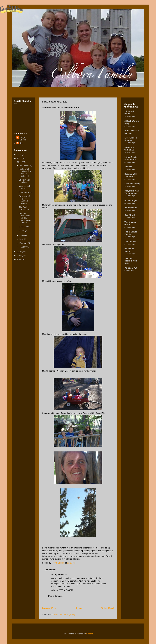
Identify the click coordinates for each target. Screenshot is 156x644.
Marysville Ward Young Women (132, 192)
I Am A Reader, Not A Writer (131, 158)
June (22, 235)
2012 (20, 158)
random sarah (131, 208)
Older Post (107, 608)
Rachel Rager (131, 201)
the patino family (129, 250)
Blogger (90, 634)
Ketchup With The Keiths (131, 175)
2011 (20, 162)
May (22, 239)
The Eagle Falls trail (24, 208)
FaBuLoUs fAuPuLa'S (129, 149)
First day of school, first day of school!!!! (25, 173)
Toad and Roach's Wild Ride (131, 261)
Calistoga (23, 230)
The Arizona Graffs (130, 223)
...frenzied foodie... (129, 112)
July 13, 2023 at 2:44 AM (62, 590)
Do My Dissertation (70, 581)
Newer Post (49, 608)
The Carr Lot (130, 241)
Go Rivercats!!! (25, 192)
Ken (21, 143)
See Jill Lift (130, 215)
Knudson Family (132, 184)
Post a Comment (56, 596)
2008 (20, 259)
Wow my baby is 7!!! (25, 187)
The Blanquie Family (131, 233)
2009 (20, 255)
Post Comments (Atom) (65, 614)
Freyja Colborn (23, 139)
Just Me (128, 167)
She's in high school (25, 181)
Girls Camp (24, 227)
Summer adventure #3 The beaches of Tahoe (25, 218)
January (23, 247)
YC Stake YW (131, 268)
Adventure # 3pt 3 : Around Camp (24, 200)
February (24, 243)
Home (79, 608)
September (25, 165)
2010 (20, 252)
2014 (20, 155)
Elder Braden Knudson (131, 139)
